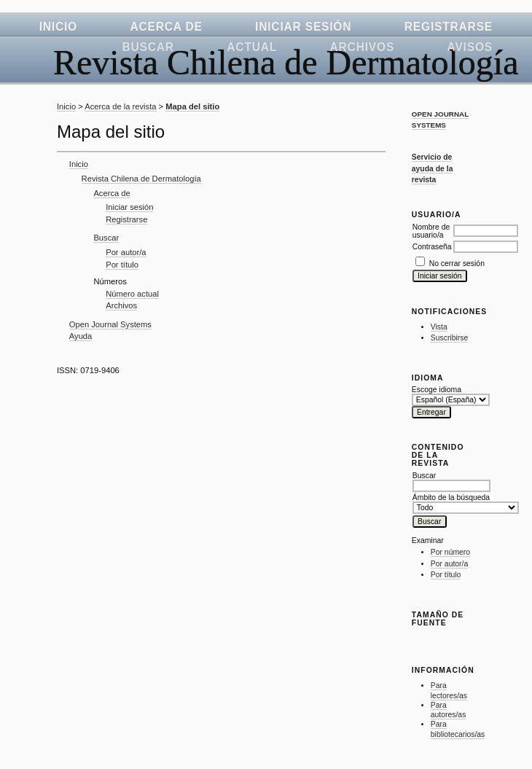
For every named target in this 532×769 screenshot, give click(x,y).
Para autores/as (449, 710)
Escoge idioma (437, 390)
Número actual (132, 294)
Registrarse (449, 27)
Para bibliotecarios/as (458, 729)
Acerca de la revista (120, 106)
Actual (252, 47)
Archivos (363, 47)
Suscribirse (449, 338)
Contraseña (432, 247)
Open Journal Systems (110, 324)
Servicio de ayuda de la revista (433, 168)
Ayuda (81, 336)
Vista (439, 327)
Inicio (58, 27)
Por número (450, 552)
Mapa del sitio (192, 106)
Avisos (470, 47)
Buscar (148, 47)
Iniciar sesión (303, 27)
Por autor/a (449, 564)
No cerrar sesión (457, 264)
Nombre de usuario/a (431, 231)
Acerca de (166, 27)
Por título (446, 575)
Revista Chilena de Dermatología (141, 179)
